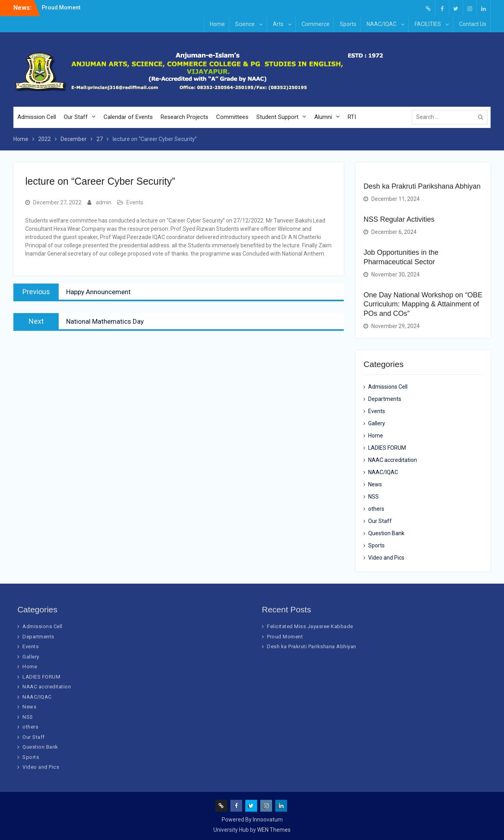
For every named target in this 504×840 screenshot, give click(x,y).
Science (245, 24)
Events (135, 202)
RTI (352, 117)
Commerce (316, 24)
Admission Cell (37, 117)
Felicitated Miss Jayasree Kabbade (310, 626)
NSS (373, 497)
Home (217, 24)
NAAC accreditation (393, 460)
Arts (278, 24)
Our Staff (76, 117)
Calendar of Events (128, 117)
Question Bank (386, 533)
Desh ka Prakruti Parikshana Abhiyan (422, 186)
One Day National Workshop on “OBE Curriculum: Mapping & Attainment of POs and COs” (423, 304)
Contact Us (473, 24)
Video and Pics (386, 558)
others (376, 509)
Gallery (377, 423)
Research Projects (184, 117)
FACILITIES (428, 24)
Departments (385, 399)
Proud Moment (61, 7)
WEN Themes (274, 830)
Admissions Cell (388, 387)
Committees (232, 117)
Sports (348, 24)
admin (104, 202)
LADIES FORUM (387, 448)
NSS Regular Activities (399, 219)
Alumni (323, 117)
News (375, 484)
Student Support (277, 117)
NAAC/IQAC (382, 24)
